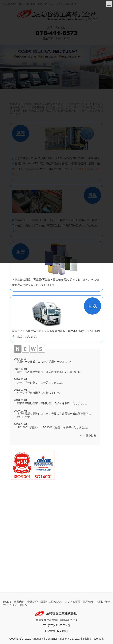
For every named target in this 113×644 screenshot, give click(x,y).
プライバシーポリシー (17, 605)
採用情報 (88, 602)
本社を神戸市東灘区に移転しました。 (39, 393)
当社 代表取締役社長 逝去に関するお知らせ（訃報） (50, 372)
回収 (92, 306)
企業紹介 (33, 602)
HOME (7, 602)
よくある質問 (72, 602)
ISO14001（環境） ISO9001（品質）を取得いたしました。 (53, 427)
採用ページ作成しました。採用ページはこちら (45, 362)
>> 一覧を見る (88, 435)
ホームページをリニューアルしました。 (41, 382)
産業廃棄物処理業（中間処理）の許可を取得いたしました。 (53, 403)
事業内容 (19, 602)
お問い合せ (103, 602)
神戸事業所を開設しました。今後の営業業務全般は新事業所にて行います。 (54, 415)
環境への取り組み (51, 602)
